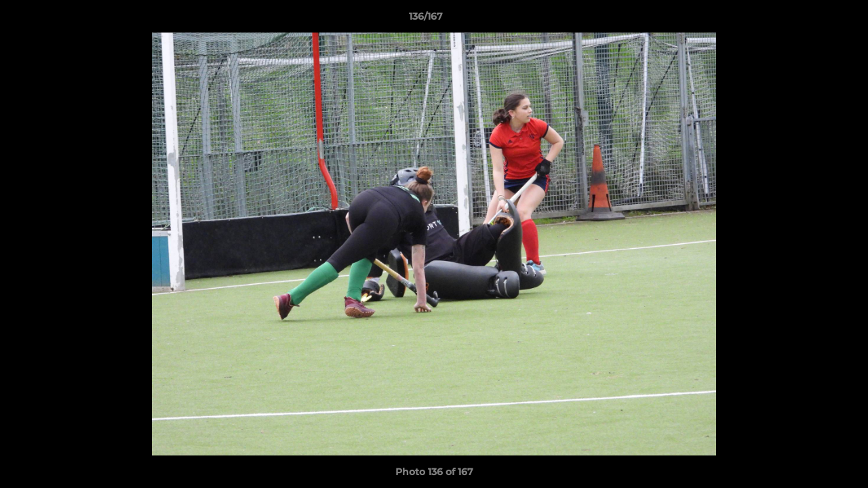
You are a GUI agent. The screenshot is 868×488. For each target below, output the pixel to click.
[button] (811, 20)
